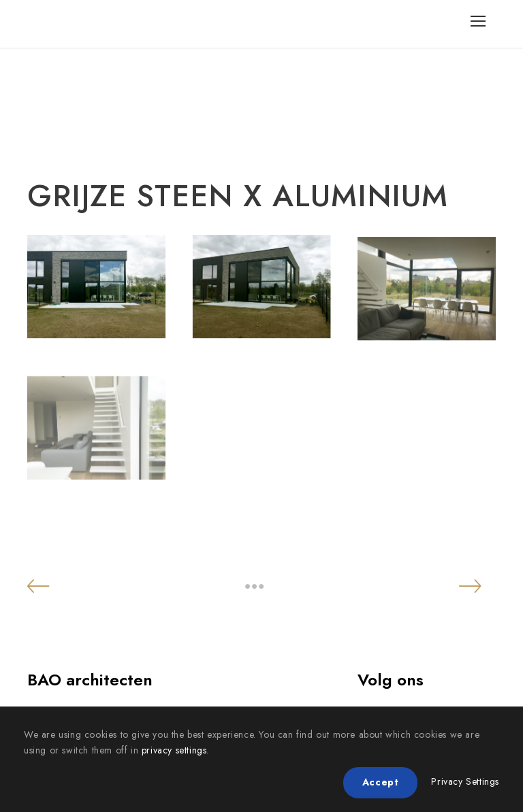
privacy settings (174, 750)
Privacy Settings (465, 781)
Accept (381, 782)
